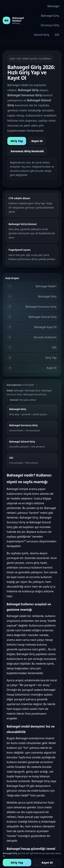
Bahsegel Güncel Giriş (32, 317)
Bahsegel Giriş (50, 16)
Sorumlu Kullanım (32, 337)
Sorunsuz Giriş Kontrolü (27, 151)
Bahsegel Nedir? (32, 286)
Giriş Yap (17, 141)
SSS (57, 35)
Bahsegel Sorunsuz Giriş (32, 307)
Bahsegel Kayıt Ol (32, 327)
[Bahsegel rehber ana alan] (12, 20)
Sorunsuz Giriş (50, 25)
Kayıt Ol (37, 141)
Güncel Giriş (42, 35)
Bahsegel (53, 6)
